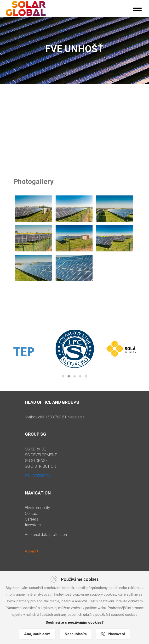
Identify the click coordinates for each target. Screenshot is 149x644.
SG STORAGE (36, 461)
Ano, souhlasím (37, 634)
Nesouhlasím (76, 634)
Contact (32, 514)
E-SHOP (32, 552)
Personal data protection (46, 535)
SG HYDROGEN (38, 476)
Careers (32, 519)
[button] (63, 376)
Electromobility (37, 508)
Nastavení (117, 634)
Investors (33, 525)
